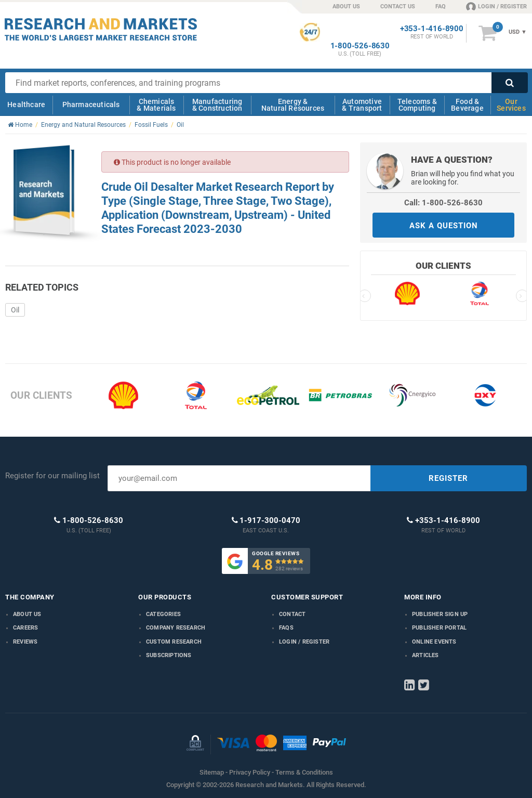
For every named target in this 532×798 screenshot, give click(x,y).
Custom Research (174, 642)
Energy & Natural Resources (293, 105)
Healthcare (26, 104)
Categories (163, 614)
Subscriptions (169, 655)
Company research (176, 628)
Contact (292, 614)
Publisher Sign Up (440, 614)
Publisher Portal (439, 628)
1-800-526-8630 (360, 46)
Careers (25, 628)
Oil (15, 310)
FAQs (286, 628)
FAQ (441, 6)
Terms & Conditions (304, 772)
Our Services (511, 105)
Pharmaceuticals (91, 104)
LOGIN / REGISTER (496, 6)
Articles (425, 655)
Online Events (434, 642)
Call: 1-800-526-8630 (443, 203)
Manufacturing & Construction (217, 105)
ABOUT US (346, 6)
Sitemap (212, 772)
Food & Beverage (467, 105)
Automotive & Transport (362, 105)
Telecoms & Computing (417, 105)
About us (27, 614)
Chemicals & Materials (156, 105)
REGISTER (448, 478)
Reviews (25, 642)
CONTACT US (398, 6)
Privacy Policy (250, 772)
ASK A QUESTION (444, 226)
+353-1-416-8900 (432, 29)
